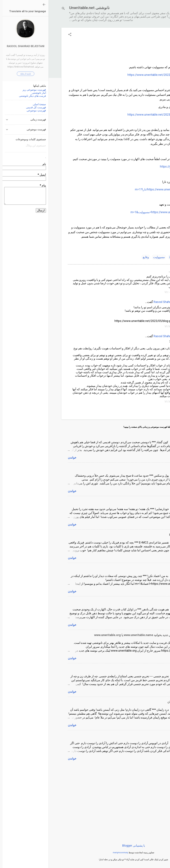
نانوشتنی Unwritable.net (41, 8)
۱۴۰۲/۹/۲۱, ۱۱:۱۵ (127, 401)
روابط (124, 257)
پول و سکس (143, 468)
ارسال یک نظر (139, 410)
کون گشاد (145, 434)
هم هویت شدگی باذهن (137, 602)
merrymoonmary (72, 852)
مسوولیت (110, 257)
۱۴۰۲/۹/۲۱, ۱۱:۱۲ (127, 326)
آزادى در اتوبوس (141, 735)
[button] (21, 35)
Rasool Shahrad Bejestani (121, 302)
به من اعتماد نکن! (140, 568)
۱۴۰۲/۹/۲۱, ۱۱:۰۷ (127, 292)
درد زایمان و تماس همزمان (135, 702)
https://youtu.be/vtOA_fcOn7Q (131, 166)
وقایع (97, 257)
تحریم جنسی (143, 668)
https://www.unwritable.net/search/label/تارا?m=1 (119, 189)
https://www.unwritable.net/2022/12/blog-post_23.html (115, 75)
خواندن (24, 458)
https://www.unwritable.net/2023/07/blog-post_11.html (115, 115)
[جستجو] (15, 9)
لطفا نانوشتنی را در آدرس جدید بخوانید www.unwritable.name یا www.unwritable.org (98, 635)
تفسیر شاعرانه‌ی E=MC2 (136, 535)
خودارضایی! (144, 501)
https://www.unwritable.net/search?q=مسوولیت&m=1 (116, 212)
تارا (134, 257)
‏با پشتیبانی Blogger (85, 846)
